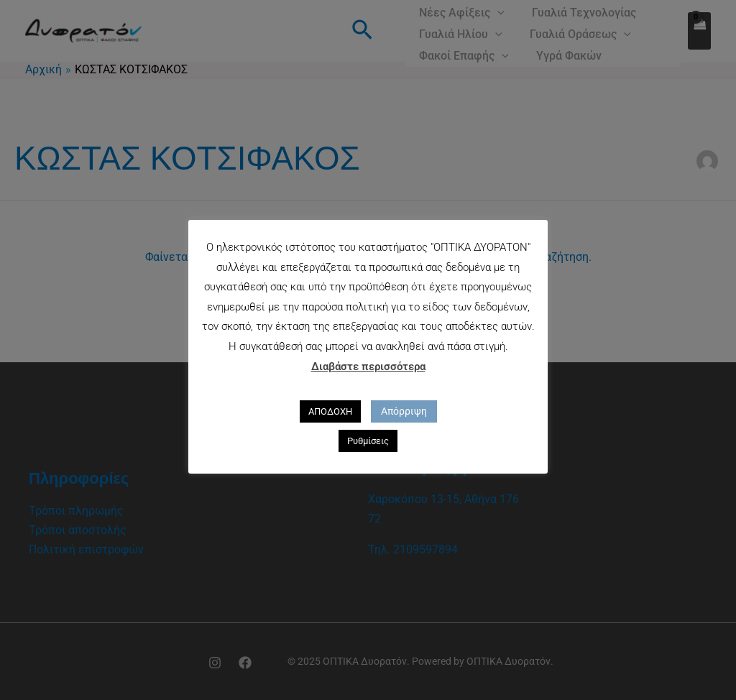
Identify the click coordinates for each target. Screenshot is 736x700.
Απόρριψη (404, 411)
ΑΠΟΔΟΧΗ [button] (330, 411)
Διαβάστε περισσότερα (368, 367)
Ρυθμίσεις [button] (368, 441)
